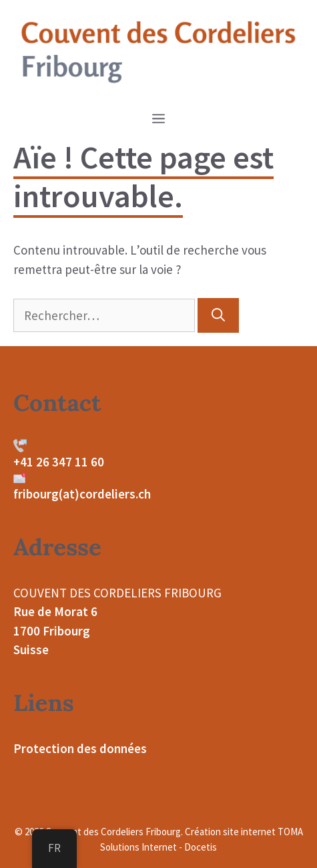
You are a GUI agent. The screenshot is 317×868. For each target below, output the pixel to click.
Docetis (201, 847)
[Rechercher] (218, 315)
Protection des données (80, 748)
